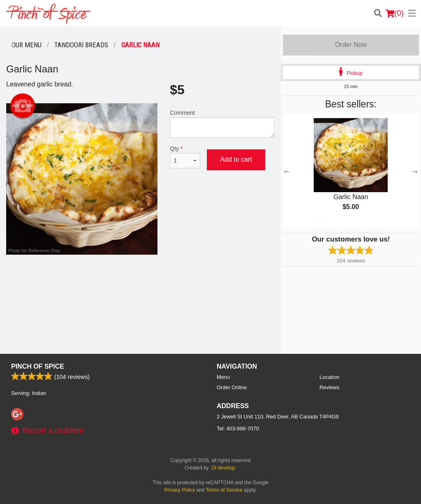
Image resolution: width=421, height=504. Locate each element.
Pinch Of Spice (38, 366)
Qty (185, 157)
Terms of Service (224, 490)
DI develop (223, 468)
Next (415, 171)
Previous (287, 171)
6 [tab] (382, 224)
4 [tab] (357, 224)
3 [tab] (345, 224)
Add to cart (236, 159)
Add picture (23, 106)
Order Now (351, 45)
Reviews (329, 387)
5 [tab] (369, 224)
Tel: (238, 429)
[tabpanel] (351, 171)
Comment (222, 124)
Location (329, 377)
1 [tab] (320, 224)
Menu (223, 377)
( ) (395, 13)
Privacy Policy (180, 490)
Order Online (232, 387)
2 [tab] (332, 224)
